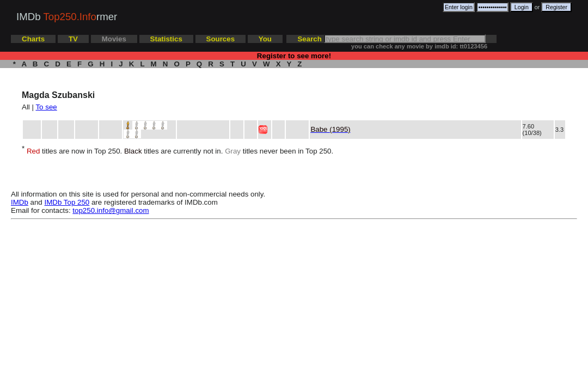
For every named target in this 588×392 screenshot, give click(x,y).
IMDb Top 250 (67, 202)
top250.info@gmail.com (111, 210)
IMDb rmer (67, 17)
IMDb (20, 202)
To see (46, 107)
